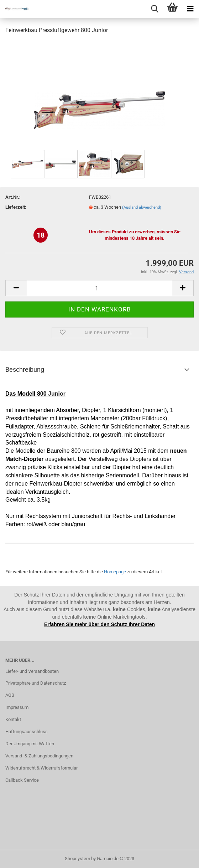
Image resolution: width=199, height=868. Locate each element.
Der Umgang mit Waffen (30, 744)
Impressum (17, 707)
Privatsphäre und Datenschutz (36, 683)
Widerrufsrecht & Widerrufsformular (41, 768)
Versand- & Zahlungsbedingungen (39, 756)
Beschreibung (25, 369)
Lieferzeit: (16, 207)
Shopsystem (77, 859)
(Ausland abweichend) (142, 207)
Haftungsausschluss (27, 732)
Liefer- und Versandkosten (32, 671)
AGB (10, 695)
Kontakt (13, 719)
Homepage (115, 572)
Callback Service (22, 780)
